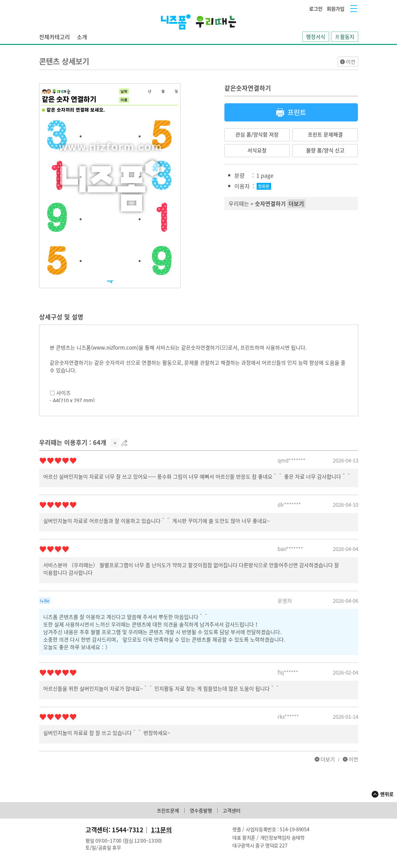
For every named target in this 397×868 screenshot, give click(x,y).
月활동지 (345, 37)
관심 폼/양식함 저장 (257, 134)
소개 (82, 37)
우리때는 (239, 203)
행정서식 (316, 37)
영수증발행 (201, 810)
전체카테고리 (55, 37)
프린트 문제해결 (325, 134)
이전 (351, 62)
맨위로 (387, 794)
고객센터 (232, 810)
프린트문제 (168, 810)
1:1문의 (161, 830)
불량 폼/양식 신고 (325, 150)
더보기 (328, 759)
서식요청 (257, 150)
